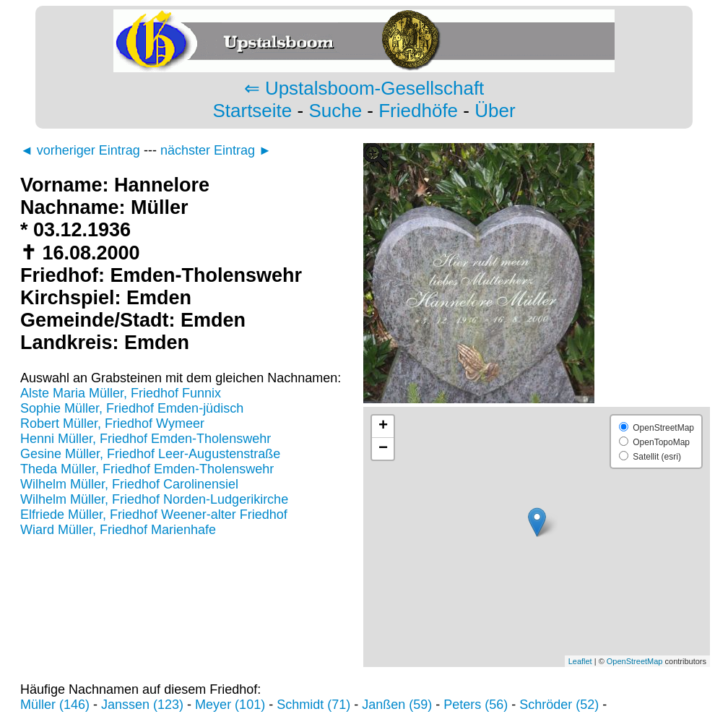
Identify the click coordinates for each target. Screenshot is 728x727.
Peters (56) (476, 705)
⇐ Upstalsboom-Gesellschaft (364, 88)
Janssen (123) (142, 705)
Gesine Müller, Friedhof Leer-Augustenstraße (150, 454)
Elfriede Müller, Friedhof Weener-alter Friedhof (154, 515)
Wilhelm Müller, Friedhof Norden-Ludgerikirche (154, 499)
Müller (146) (55, 705)
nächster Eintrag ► (216, 150)
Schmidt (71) (313, 705)
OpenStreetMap (635, 661)
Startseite (252, 111)
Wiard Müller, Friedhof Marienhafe (118, 530)
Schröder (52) (559, 705)
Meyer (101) (230, 705)
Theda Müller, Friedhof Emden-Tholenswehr (147, 469)
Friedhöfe (418, 111)
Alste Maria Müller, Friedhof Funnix (121, 393)
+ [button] (383, 426)
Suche (335, 111)
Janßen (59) (397, 705)
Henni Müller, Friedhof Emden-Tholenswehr (146, 439)
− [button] (383, 449)
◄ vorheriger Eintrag (80, 150)
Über (495, 111)
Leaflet (580, 661)
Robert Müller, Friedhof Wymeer (112, 423)
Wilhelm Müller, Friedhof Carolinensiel (129, 484)
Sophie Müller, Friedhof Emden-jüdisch (132, 408)
